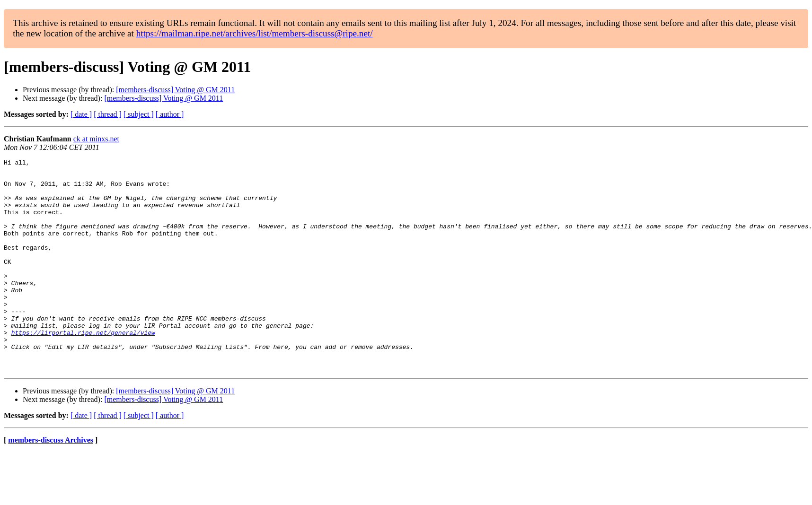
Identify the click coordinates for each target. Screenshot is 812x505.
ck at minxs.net (96, 139)
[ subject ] (139, 114)
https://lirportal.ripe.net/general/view (83, 368)
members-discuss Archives (51, 483)
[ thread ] (108, 114)
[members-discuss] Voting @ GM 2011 (175, 90)
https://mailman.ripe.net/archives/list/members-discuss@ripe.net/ (255, 33)
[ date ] (81, 114)
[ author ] (170, 114)
